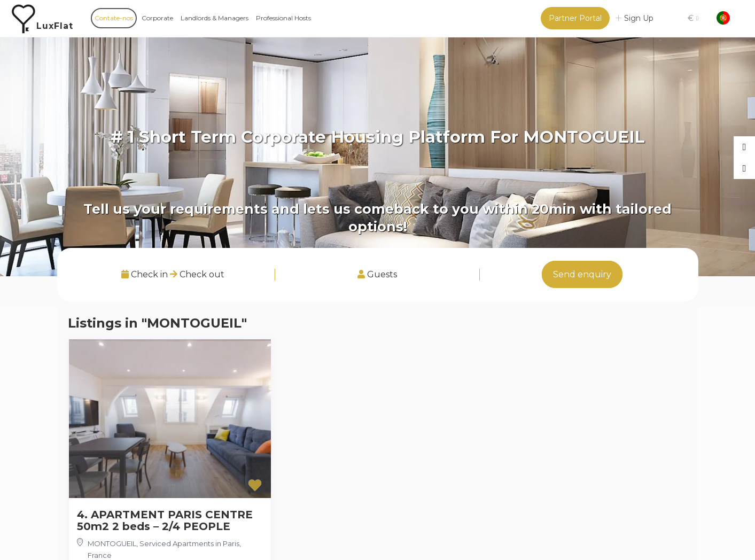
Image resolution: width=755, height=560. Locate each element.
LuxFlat (55, 26)
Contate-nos (114, 18)
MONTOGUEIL (112, 543)
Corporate (157, 18)
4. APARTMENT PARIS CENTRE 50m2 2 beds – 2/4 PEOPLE (165, 520)
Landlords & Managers (215, 18)
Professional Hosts (283, 18)
